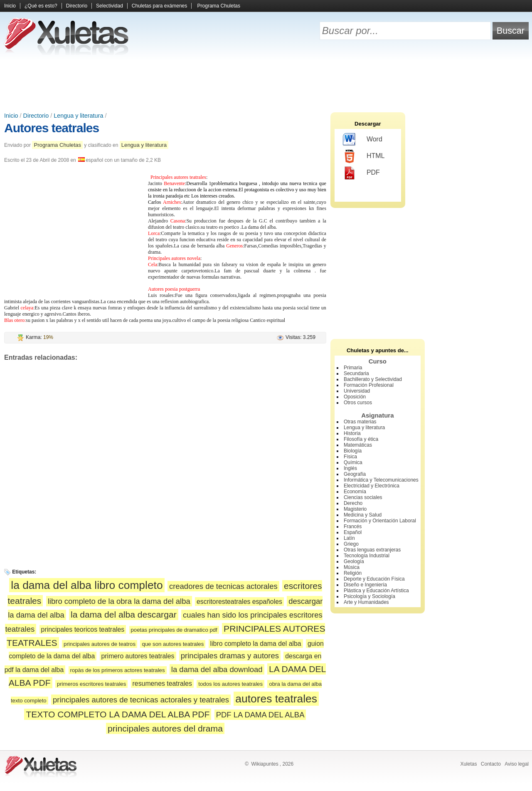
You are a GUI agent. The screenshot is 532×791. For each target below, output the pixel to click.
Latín (349, 538)
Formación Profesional (369, 385)
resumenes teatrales (162, 683)
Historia (352, 433)
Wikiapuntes (265, 764)
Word (363, 140)
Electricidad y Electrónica (372, 486)
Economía (355, 492)
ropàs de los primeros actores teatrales (118, 670)
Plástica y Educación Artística (376, 591)
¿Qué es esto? (41, 6)
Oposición (355, 397)
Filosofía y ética (361, 439)
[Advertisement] (266, 83)
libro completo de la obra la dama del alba (119, 601)
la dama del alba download (217, 669)
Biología (353, 451)
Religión (353, 573)
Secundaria (356, 373)
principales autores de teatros (100, 644)
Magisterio (355, 509)
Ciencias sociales (363, 497)
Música (352, 567)
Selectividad (110, 6)
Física (350, 457)
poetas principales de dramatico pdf (174, 630)
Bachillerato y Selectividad (373, 379)
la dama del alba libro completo (87, 585)
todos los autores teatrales (230, 684)
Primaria (353, 368)
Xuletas (468, 764)
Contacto (491, 764)
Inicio (10, 6)
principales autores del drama (165, 728)
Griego (351, 544)
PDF (361, 173)
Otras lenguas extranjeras (372, 550)
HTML (364, 156)
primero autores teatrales (138, 656)
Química (353, 462)
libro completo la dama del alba (256, 644)
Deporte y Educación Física (374, 579)
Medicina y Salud (363, 515)
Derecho (353, 503)
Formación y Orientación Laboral (380, 521)
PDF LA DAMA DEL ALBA (260, 715)
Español (353, 532)
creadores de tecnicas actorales (223, 586)
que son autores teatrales (173, 644)
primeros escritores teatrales (91, 684)
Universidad (357, 391)
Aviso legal (517, 764)
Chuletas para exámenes (159, 6)
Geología (354, 561)
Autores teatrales (52, 128)
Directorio (77, 6)
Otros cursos (358, 403)
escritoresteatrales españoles (239, 602)
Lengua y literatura (78, 116)
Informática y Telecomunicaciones (381, 480)
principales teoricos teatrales (83, 629)
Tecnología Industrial (367, 556)
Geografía (355, 474)
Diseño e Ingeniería (365, 585)
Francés (353, 527)
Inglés (350, 468)
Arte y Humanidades (366, 602)
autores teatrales (276, 699)
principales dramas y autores (230, 656)
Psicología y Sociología (369, 596)
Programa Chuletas (219, 6)
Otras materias (360, 422)
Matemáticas (358, 445)
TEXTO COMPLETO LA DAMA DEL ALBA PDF (118, 714)
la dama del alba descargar (124, 614)
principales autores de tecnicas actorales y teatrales (141, 700)
